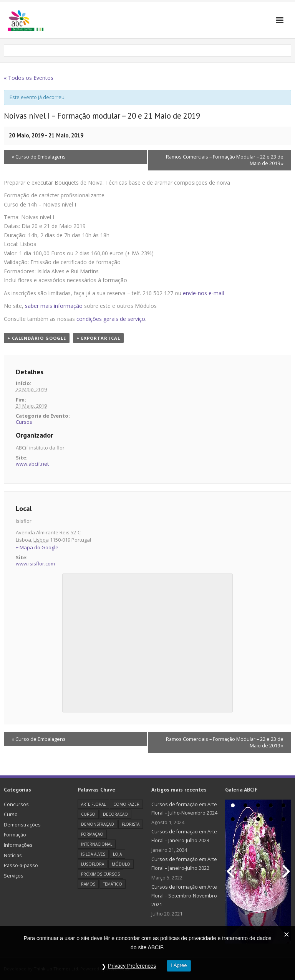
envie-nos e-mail (203, 293)
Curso (11, 814)
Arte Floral (93, 804)
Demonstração (98, 824)
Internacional (97, 844)
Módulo (121, 864)
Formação (15, 835)
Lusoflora (93, 864)
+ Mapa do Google (37, 547)
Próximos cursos (100, 874)
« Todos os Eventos (29, 78)
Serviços (14, 876)
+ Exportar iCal (98, 338)
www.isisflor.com (35, 564)
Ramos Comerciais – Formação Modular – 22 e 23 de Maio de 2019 (225, 160)
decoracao (115, 814)
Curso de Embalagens (39, 157)
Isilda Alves (93, 854)
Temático (113, 884)
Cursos (24, 422)
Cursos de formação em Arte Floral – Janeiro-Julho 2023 (184, 836)
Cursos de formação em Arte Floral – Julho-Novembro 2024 (184, 809)
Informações (18, 845)
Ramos (88, 884)
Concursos (16, 804)
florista (131, 824)
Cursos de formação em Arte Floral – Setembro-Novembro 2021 (184, 896)
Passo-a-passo (21, 865)
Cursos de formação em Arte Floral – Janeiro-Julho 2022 (184, 864)
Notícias (13, 855)
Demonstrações (22, 825)
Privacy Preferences (132, 966)
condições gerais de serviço (111, 319)
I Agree (179, 966)
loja (117, 854)
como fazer (126, 804)
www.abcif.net (32, 464)
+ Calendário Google (37, 338)
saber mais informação (54, 306)
